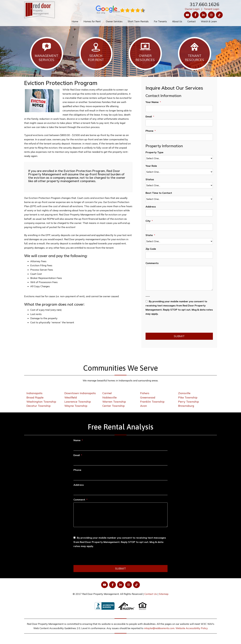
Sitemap (164, 594)
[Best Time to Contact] (179, 199)
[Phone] (179, 137)
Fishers (145, 393)
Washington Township (41, 402)
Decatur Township (39, 406)
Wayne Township (76, 406)
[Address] (179, 213)
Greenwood (148, 397)
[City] (179, 227)
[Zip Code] (179, 255)
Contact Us (151, 594)
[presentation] (169, 325)
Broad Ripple (35, 397)
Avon (144, 406)
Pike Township (188, 397)
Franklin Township (152, 402)
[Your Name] (179, 109)
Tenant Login (212, 9)
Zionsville (184, 393)
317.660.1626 (204, 4)
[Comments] (179, 278)
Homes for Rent (92, 21)
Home (75, 21)
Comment (79, 500)
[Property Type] (179, 158)
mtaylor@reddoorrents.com (159, 628)
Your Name (152, 102)
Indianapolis (34, 393)
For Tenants (160, 21)
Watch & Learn (209, 21)
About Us (177, 21)
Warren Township (114, 402)
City (148, 221)
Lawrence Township (78, 402)
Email (149, 116)
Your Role (151, 166)
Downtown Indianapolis (80, 393)
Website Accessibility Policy (192, 628)
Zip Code (151, 249)
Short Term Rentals (138, 21)
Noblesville (110, 397)
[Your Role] (179, 172)
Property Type (154, 152)
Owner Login (192, 9)
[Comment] (120, 515)
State (149, 235)
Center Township (114, 406)
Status (150, 179)
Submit (179, 336)
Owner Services (114, 21)
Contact (192, 21)
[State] (179, 241)
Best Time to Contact (159, 193)
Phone (149, 131)
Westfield (71, 397)
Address (151, 207)
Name (77, 440)
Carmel (107, 393)
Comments (152, 263)
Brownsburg (186, 406)
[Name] (120, 447)
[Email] (179, 123)
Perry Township (189, 402)
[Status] (179, 185)
